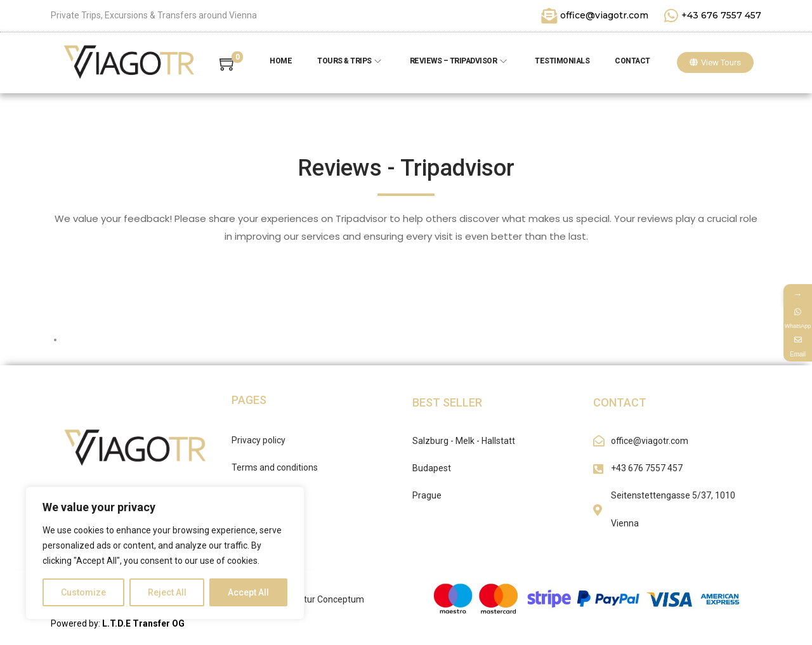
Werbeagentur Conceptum (312, 599)
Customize (83, 592)
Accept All (248, 592)
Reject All (167, 592)
